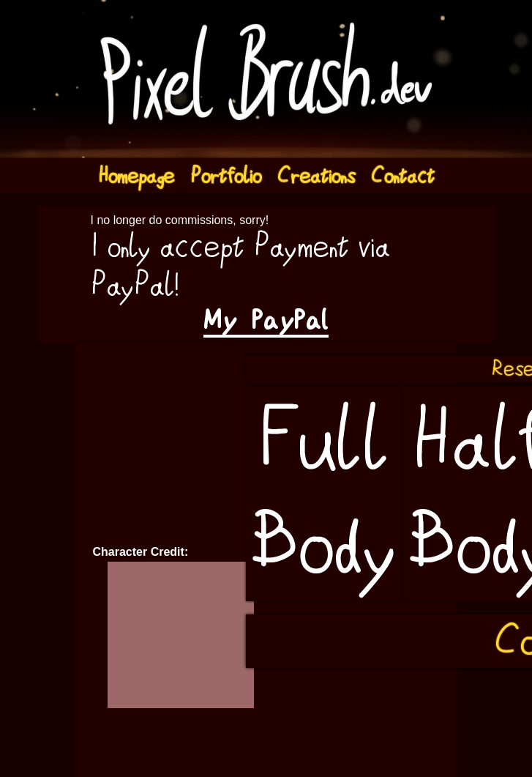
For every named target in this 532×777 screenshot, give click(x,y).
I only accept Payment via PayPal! (240, 266)
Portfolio (226, 176)
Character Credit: (141, 552)
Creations (316, 176)
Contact (403, 176)
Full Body (323, 494)
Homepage (136, 176)
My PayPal (266, 320)
